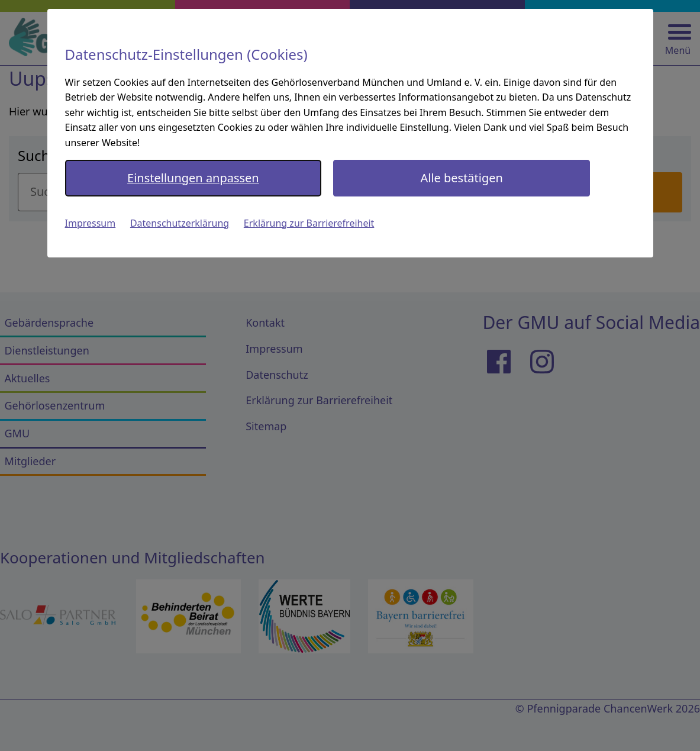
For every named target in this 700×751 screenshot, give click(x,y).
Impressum (91, 223)
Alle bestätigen (461, 178)
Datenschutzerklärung (180, 223)
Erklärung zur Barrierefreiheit (309, 223)
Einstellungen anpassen (193, 178)
